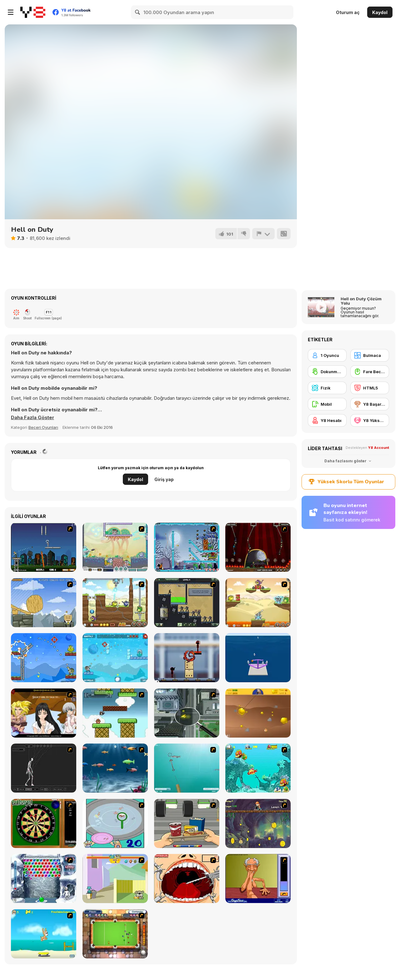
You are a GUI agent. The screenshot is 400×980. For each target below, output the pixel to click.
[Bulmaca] (370, 355)
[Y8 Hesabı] (327, 420)
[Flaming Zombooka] (44, 547)
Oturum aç (348, 12)
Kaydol (380, 12)
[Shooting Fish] (187, 768)
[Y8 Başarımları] (370, 404)
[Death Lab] (187, 603)
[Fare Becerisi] (370, 372)
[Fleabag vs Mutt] (115, 878)
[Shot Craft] (258, 658)
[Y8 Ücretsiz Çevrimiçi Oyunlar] (33, 12)
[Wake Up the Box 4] (44, 603)
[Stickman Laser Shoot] (187, 658)
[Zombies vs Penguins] (187, 547)
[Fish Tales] (258, 768)
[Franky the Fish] (115, 768)
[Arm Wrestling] (258, 878)
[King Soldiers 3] (44, 658)
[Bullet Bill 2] (115, 713)
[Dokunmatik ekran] (327, 372)
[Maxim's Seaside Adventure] (44, 934)
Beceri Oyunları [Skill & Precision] (43, 427)
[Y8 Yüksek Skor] (370, 420)
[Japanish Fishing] (115, 823)
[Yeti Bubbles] (44, 878)
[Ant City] (187, 713)
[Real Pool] (115, 934)
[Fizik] (327, 388)
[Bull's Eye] (44, 823)
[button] (32, 418)
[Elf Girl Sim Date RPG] (44, 713)
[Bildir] (263, 234)
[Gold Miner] (258, 713)
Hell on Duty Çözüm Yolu (361, 301)
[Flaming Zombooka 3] (258, 547)
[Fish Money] (258, 823)
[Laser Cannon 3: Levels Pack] (258, 603)
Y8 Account (379, 448)
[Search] (138, 12)
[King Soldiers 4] (115, 658)
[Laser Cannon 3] (115, 603)
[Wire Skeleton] (44, 768)
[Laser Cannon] (115, 547)
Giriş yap (164, 479)
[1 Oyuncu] (327, 355)
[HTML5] (370, 388)
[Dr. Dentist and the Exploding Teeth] (187, 878)
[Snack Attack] (187, 823)
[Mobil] (327, 404)
